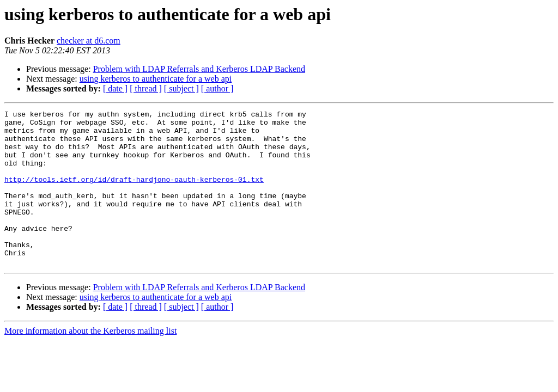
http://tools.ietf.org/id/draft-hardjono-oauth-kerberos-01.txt (134, 194)
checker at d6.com (89, 41)
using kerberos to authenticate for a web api (156, 79)
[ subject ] (181, 88)
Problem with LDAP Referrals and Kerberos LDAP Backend (199, 69)
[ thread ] (146, 88)
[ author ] (217, 88)
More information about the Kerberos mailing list (90, 362)
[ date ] (115, 88)
